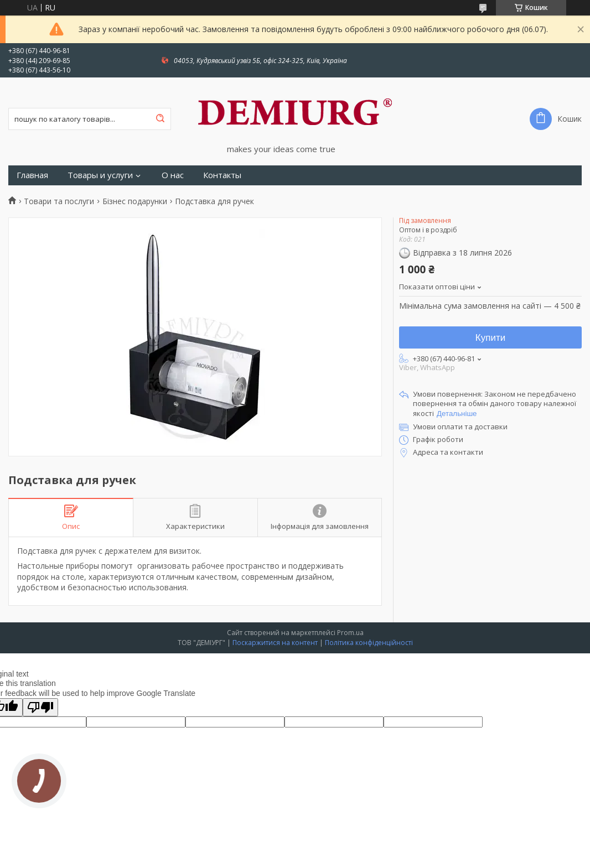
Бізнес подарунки (135, 201)
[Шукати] (160, 119)
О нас (173, 175)
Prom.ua (350, 633)
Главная (32, 175)
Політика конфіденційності (369, 643)
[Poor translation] (40, 707)
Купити (490, 338)
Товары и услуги (100, 175)
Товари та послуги (59, 201)
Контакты (222, 175)
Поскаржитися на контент (275, 643)
